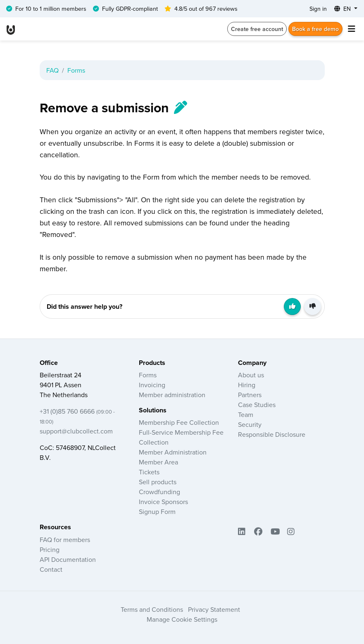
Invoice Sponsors (163, 502)
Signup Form (157, 511)
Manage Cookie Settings (182, 619)
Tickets (149, 472)
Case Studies (257, 405)
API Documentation (68, 559)
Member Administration (173, 452)
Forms (76, 70)
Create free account (257, 29)
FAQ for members (65, 540)
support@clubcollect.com (76, 431)
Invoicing (152, 385)
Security (250, 424)
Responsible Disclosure (272, 434)
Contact (51, 569)
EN (343, 9)
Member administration (172, 395)
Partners (250, 395)
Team (246, 414)
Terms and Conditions (152, 609)
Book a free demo (315, 29)
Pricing (50, 549)
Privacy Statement (214, 609)
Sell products (158, 482)
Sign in (318, 9)
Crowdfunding (159, 492)
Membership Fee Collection (179, 422)
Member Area (158, 462)
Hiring (247, 385)
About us (251, 375)
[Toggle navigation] (352, 29)
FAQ (52, 70)
